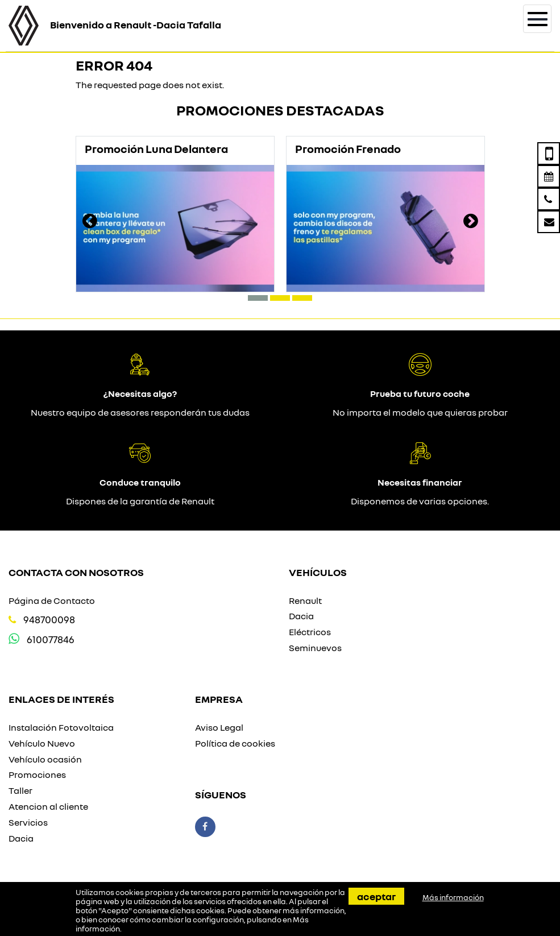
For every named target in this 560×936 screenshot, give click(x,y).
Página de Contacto (52, 600)
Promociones (37, 775)
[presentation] (90, 222)
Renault (305, 600)
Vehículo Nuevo (42, 743)
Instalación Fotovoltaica (61, 727)
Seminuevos (315, 648)
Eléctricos (310, 632)
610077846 (51, 639)
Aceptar (376, 896)
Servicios (28, 822)
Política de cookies (235, 743)
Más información (453, 897)
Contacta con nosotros (76, 572)
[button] (258, 298)
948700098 (49, 620)
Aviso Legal (219, 727)
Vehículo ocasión (45, 759)
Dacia (301, 616)
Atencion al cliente (48, 806)
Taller (20, 790)
